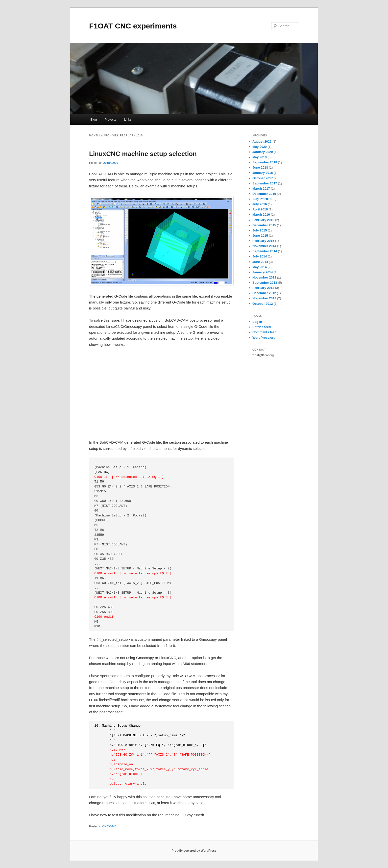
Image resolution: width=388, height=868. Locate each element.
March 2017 (261, 189)
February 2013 (263, 288)
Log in (257, 322)
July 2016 (260, 204)
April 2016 (260, 209)
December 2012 (264, 293)
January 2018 (263, 173)
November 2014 (264, 246)
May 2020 (260, 147)
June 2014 (260, 262)
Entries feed (262, 327)
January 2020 (263, 152)
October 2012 (263, 304)
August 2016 (262, 199)
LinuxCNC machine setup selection (143, 154)
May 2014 (260, 267)
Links (128, 119)
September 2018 (265, 162)
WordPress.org (264, 338)
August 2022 (262, 141)
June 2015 (260, 236)
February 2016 (263, 220)
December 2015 (264, 225)
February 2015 (263, 241)
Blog (94, 119)
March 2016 (261, 215)
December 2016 (264, 194)
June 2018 (260, 167)
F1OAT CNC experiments (133, 26)
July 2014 (260, 256)
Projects (110, 119)
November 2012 (264, 298)
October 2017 (263, 178)
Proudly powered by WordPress (194, 851)
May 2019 (260, 157)
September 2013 (265, 283)
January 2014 (263, 272)
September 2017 (265, 183)
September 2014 (265, 251)
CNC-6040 (109, 826)
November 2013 (264, 277)
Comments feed (265, 332)
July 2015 (260, 230)
